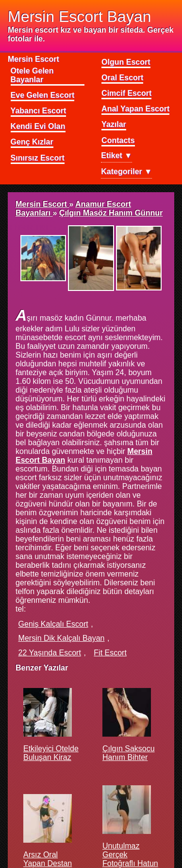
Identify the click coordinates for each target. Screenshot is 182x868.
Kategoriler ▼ (126, 172)
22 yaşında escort (50, 653)
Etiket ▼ (116, 155)
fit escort (110, 653)
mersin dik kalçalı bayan (62, 638)
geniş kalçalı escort (53, 624)
